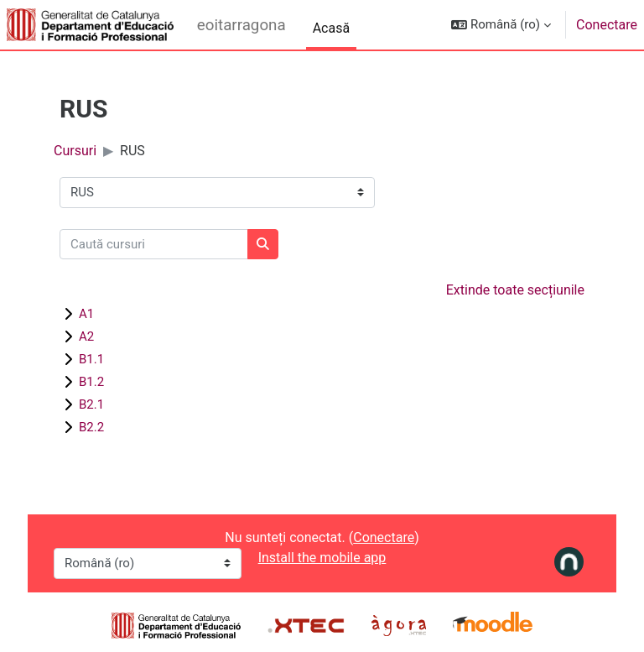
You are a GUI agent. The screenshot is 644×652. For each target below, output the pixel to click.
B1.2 (91, 382)
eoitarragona (241, 25)
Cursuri (75, 151)
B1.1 (91, 359)
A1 (86, 314)
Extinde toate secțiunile (515, 290)
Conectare (607, 25)
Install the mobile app (322, 558)
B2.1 (91, 404)
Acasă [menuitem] (331, 28)
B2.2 (91, 427)
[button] (501, 25)
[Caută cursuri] (154, 245)
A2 (86, 336)
